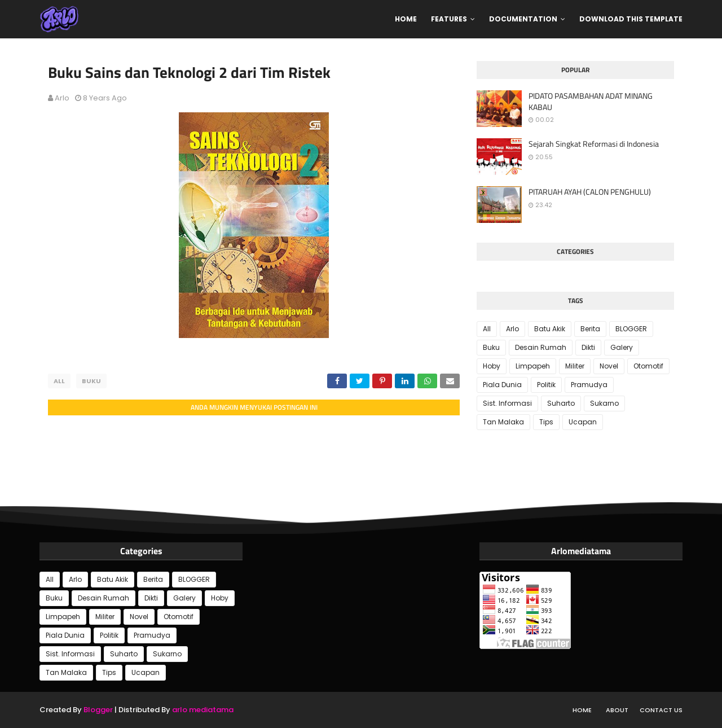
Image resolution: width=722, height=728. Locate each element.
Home (582, 710)
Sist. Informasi (507, 403)
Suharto (561, 403)
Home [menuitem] (406, 19)
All (59, 381)
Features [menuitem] (449, 19)
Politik (546, 385)
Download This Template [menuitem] (631, 19)
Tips (546, 422)
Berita (590, 329)
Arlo (62, 98)
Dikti (588, 347)
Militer (575, 366)
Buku (91, 381)
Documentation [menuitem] (523, 19)
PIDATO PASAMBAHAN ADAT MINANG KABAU (591, 101)
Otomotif (648, 366)
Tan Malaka (503, 422)
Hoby (492, 366)
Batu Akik (550, 329)
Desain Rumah (541, 347)
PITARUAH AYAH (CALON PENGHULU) (590, 192)
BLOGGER (631, 329)
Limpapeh (533, 366)
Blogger (98, 710)
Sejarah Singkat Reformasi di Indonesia (594, 144)
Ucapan (583, 422)
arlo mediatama (203, 710)
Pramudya (589, 385)
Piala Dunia (502, 385)
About (617, 710)
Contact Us (661, 710)
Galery (622, 347)
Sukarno (604, 403)
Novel (609, 366)
